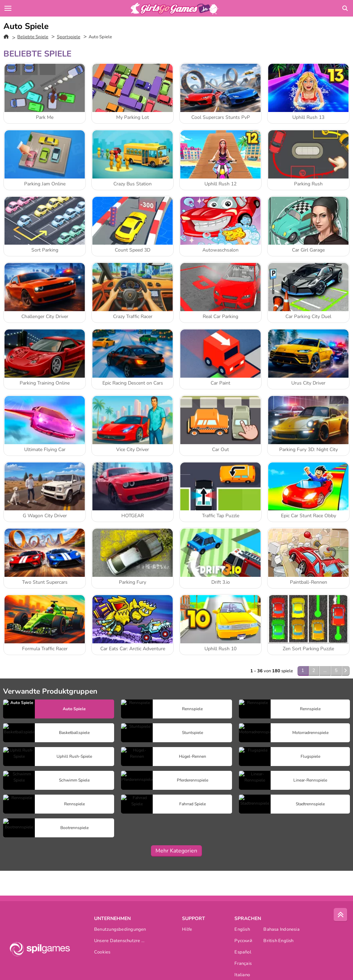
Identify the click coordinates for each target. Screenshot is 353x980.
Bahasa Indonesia (281, 930)
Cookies (102, 953)
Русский (243, 941)
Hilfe (187, 930)
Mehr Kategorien (176, 851)
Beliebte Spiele (33, 37)
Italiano (242, 975)
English (242, 930)
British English (278, 941)
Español (243, 953)
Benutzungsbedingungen (120, 930)
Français (243, 964)
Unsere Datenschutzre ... (119, 941)
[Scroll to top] (341, 915)
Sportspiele (69, 37)
